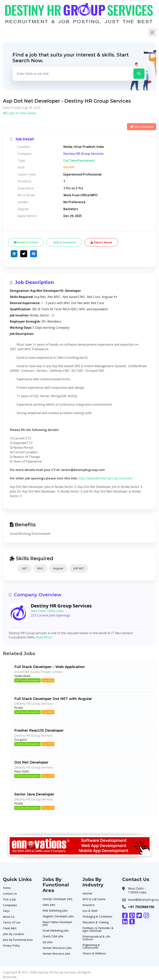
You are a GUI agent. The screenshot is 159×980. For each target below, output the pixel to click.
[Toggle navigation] (152, 32)
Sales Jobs (49, 905)
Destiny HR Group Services (83, 154)
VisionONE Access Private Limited (38, 672)
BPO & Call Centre (94, 899)
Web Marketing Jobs (55, 911)
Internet (87, 893)
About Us (9, 917)
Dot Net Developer (31, 762)
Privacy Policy (11, 945)
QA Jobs (48, 942)
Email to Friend (26, 242)
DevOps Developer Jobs (58, 899)
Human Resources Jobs (57, 948)
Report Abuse (101, 242)
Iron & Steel (90, 911)
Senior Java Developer (34, 794)
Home (7, 888)
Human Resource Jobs (56, 954)
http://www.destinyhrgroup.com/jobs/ (105, 478)
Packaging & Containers (97, 916)
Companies (10, 905)
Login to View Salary (19, 113)
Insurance (89, 905)
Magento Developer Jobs (58, 916)
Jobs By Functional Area (18, 940)
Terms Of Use (12, 922)
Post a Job (9, 899)
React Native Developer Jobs (57, 923)
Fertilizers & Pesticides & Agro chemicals (98, 929)
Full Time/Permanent (27, 680)
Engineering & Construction (91, 946)
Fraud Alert (10, 928)
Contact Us (10, 894)
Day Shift (48, 680)
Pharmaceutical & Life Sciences (96, 938)
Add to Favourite (64, 242)
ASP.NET (79, 568)
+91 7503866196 (141, 907)
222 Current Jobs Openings (50, 615)
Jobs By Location (13, 934)
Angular (58, 568)
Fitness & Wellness (94, 953)
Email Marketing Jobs (56, 931)
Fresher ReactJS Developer (39, 730)
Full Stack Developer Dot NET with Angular (53, 699)
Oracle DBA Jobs (53, 936)
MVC (40, 568)
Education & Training (95, 922)
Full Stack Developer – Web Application (50, 667)
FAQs (6, 911)
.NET (25, 568)
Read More (44, 637)
